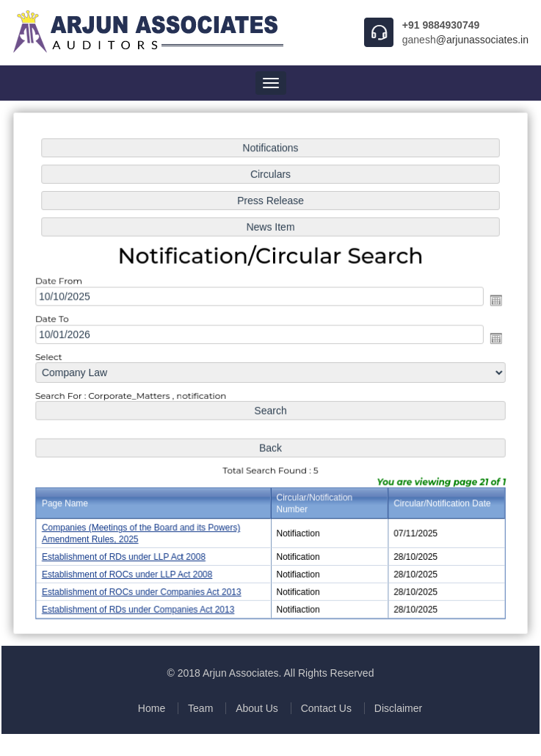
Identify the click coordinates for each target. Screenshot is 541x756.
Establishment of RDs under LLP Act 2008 (126, 554)
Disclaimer (398, 708)
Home (152, 708)
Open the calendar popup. (493, 301)
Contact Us (326, 708)
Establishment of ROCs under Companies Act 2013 (144, 588)
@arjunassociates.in (482, 40)
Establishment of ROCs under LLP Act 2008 (130, 572)
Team (200, 708)
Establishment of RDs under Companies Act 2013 (140, 606)
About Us (257, 708)
